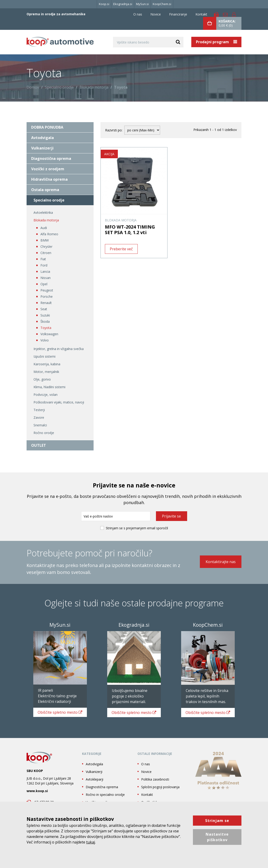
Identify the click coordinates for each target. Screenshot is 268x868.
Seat (44, 309)
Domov (33, 87)
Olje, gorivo (42, 379)
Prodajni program (213, 42)
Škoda (45, 321)
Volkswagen (49, 334)
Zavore (39, 417)
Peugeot (47, 290)
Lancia (45, 271)
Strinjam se (217, 821)
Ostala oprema (45, 190)
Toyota (46, 328)
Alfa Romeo (49, 234)
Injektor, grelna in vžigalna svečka (59, 349)
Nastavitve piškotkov (217, 837)
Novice (156, 14)
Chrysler (46, 246)
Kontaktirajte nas (221, 562)
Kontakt (201, 14)
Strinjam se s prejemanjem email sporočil (137, 528)
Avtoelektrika (43, 212)
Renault (46, 303)
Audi (44, 228)
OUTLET (39, 445)
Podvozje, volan (46, 395)
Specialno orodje (59, 87)
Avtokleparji (94, 785)
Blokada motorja (94, 87)
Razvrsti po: (114, 130)
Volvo (45, 340)
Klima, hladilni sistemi (49, 387)
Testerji (39, 410)
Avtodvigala (43, 138)
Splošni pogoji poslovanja (160, 792)
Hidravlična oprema (49, 179)
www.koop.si (37, 796)
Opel (44, 284)
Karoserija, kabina (47, 364)
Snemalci (40, 425)
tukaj (91, 842)
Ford (44, 265)
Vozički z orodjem (48, 169)
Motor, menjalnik (46, 372)
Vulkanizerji (42, 148)
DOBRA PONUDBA (47, 127)
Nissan (46, 278)
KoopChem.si (162, 4)
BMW (45, 240)
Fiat (43, 259)
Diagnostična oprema (51, 158)
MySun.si (142, 4)
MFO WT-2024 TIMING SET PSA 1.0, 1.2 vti (130, 230)
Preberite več (121, 249)
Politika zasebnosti (155, 785)
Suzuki (45, 315)
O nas (138, 14)
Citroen (46, 253)
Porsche (47, 296)
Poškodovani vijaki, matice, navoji (59, 402)
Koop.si (104, 4)
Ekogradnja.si (123, 4)
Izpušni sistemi (44, 356)
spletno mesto (58, 715)
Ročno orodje (44, 433)
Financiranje (178, 14)
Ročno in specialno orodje (105, 800)
